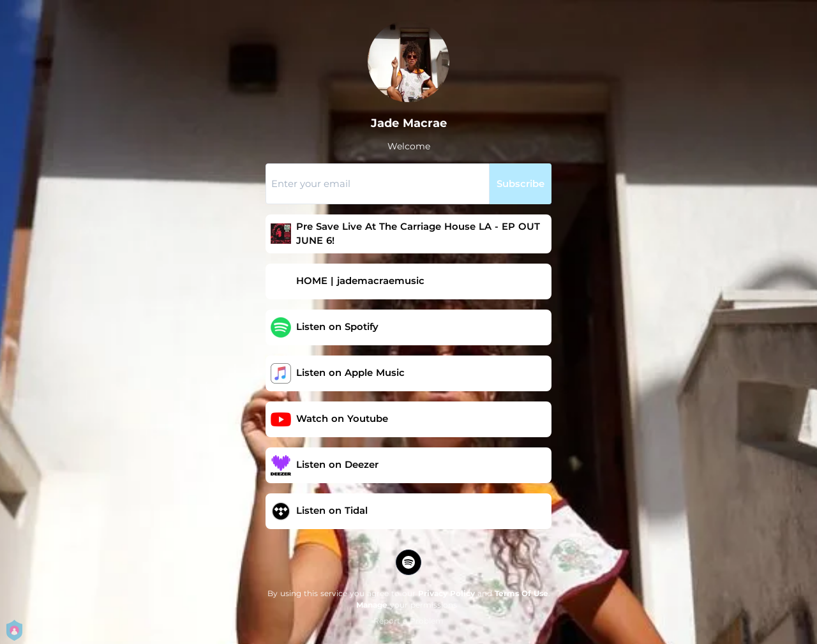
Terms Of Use (521, 593)
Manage (372, 605)
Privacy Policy (446, 593)
